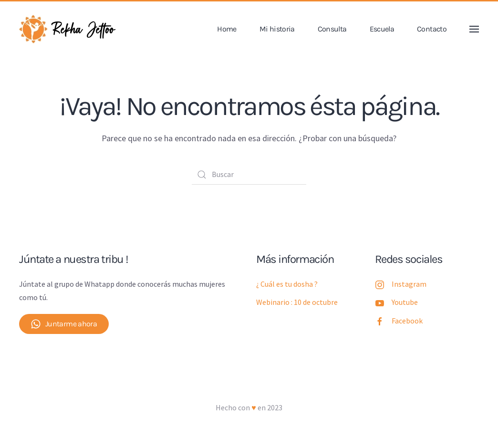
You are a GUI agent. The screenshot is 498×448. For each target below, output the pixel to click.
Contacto (432, 29)
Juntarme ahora (64, 324)
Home (227, 29)
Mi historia (277, 29)
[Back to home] (69, 29)
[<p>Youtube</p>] (380, 302)
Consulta (332, 29)
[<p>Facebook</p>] (380, 321)
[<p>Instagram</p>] (380, 284)
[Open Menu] (474, 29)
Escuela (382, 29)
